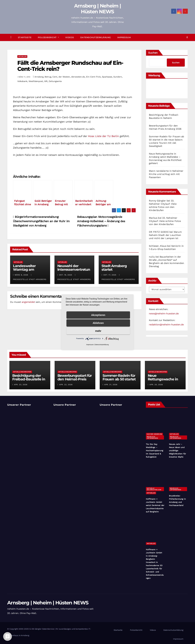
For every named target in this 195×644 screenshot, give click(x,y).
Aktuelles (22, 56)
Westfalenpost (36, 81)
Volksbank (22, 81)
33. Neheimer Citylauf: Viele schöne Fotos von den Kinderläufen (165, 221)
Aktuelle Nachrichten (22, 372)
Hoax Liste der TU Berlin (103, 136)
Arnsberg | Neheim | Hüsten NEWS (98, 9)
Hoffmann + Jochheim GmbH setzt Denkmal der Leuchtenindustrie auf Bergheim (155, 505)
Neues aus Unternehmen (152, 437)
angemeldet (28, 302)
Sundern (118, 77)
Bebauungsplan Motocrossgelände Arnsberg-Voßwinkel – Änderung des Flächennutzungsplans (101, 221)
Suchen (153, 53)
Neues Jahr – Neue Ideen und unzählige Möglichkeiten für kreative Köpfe (177, 451)
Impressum (124, 37)
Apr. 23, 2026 (21, 385)
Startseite (25, 37)
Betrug (48, 77)
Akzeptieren (98, 315)
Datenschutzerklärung (96, 37)
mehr (98, 331)
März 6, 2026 (21, 275)
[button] (187, 37)
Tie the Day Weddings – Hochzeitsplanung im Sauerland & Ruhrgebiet (154, 451)
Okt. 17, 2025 (110, 275)
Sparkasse (107, 77)
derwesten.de (78, 77)
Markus (153, 218)
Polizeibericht (48, 37)
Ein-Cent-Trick (93, 77)
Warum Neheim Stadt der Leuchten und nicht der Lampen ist (165, 235)
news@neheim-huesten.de (164, 314)
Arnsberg (39, 77)
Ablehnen (98, 323)
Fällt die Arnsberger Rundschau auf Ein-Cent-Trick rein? (70, 66)
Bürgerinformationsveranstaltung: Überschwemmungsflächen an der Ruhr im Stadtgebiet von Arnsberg (41, 221)
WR (46, 81)
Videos (70, 37)
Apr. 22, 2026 (66, 385)
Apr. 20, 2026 (156, 385)
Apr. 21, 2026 (111, 385)
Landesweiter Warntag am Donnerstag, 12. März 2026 (30, 271)
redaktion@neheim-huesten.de (166, 325)
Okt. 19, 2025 (66, 275)
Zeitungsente (55, 81)
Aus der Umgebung (154, 434)
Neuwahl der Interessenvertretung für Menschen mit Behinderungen (74, 271)
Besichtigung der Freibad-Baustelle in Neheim (29, 379)
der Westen (64, 77)
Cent (55, 77)
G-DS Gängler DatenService (42, 629)
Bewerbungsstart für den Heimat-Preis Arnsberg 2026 (75, 379)
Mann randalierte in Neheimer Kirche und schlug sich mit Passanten (166, 174)
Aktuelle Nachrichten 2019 (154, 489)
